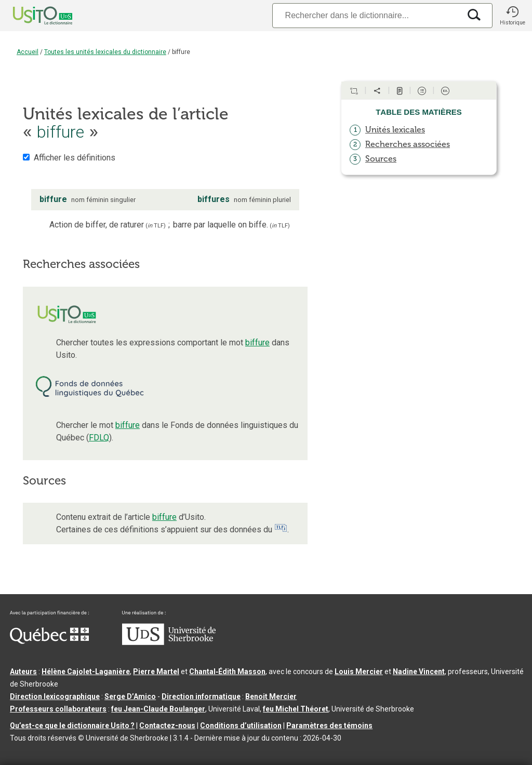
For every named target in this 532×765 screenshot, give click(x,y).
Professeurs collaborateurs (58, 709)
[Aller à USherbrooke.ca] (169, 642)
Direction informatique (201, 696)
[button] (512, 16)
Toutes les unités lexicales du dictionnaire (105, 52)
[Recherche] (366, 15)
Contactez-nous (167, 726)
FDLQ (99, 438)
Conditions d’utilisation (241, 726)
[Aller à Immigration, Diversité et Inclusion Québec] (49, 641)
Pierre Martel (156, 672)
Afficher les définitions (75, 158)
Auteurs (23, 672)
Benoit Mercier (271, 696)
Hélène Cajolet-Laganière (86, 672)
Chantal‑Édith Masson (227, 672)
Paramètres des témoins (329, 726)
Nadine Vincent (419, 672)
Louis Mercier (359, 672)
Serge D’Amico (130, 696)
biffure (257, 343)
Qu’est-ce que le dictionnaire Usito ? (72, 726)
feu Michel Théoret (296, 709)
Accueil (28, 52)
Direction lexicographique (55, 696)
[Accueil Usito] (31, 16)
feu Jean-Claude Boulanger (158, 709)
